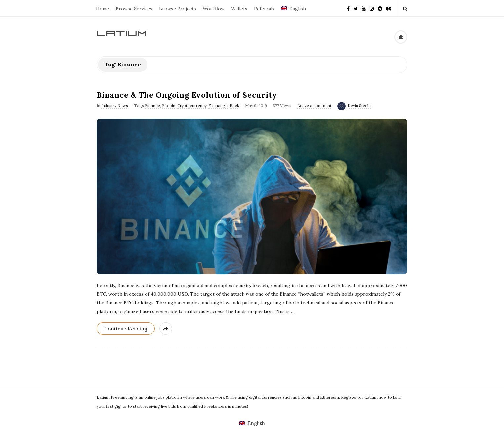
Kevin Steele (359, 105)
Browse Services (134, 9)
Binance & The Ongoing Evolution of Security (187, 95)
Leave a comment (314, 105)
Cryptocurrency (192, 105)
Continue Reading (126, 329)
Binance (152, 105)
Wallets (239, 9)
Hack (234, 105)
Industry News (115, 105)
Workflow (214, 9)
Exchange (218, 105)
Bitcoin (169, 105)
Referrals (264, 9)
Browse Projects (178, 9)
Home (103, 9)
